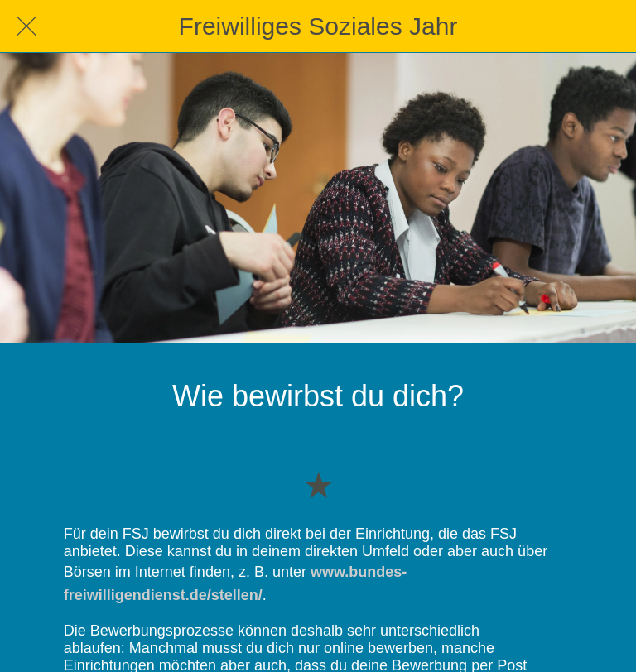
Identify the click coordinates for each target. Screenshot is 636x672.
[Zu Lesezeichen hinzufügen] (318, 484)
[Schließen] (26, 26)
